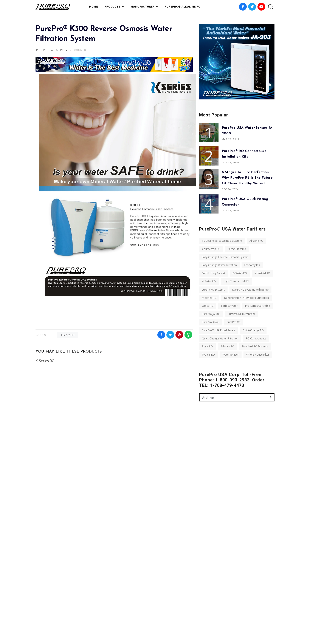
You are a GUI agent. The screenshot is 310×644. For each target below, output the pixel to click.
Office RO (208, 306)
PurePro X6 (233, 322)
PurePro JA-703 (211, 314)
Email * (204, 462)
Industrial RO (262, 273)
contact (172, 621)
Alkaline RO (256, 241)
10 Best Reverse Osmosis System (222, 241)
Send (206, 522)
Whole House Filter (258, 355)
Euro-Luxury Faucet (213, 273)
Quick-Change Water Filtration (220, 338)
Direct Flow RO (237, 249)
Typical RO (208, 355)
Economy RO (252, 265)
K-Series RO (67, 335)
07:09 (60, 50)
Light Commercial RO (236, 281)
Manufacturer (143, 7)
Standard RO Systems (255, 346)
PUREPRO (42, 50)
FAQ (134, 621)
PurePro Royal (211, 322)
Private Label (151, 621)
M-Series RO (209, 298)
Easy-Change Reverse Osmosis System (225, 257)
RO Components (256, 338)
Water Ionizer (231, 355)
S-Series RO (227, 346)
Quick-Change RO (253, 330)
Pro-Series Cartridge (258, 306)
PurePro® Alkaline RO (182, 7)
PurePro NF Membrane (242, 314)
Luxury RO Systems (213, 290)
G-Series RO (240, 273)
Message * (206, 481)
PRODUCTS (112, 7)
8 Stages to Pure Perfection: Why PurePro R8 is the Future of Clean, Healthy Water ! (247, 178)
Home (94, 7)
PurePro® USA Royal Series (218, 330)
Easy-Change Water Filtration (219, 265)
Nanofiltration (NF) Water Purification (246, 298)
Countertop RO (211, 249)
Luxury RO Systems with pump (250, 290)
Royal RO (207, 346)
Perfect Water (229, 306)
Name (203, 444)
